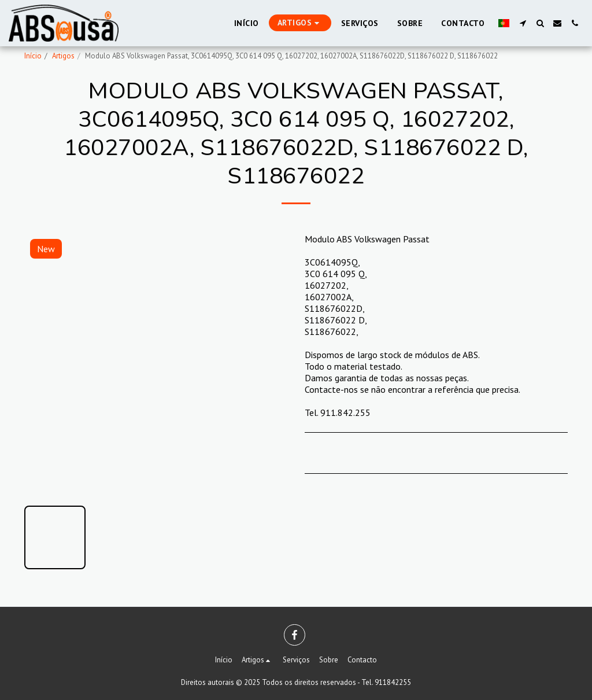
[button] (523, 23)
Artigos (63, 56)
